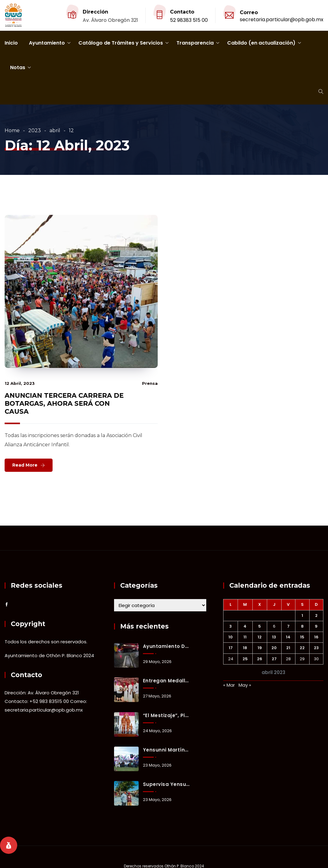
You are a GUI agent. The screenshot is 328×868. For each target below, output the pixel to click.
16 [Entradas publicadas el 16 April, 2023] (316, 637)
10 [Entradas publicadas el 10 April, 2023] (231, 637)
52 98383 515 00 (189, 20)
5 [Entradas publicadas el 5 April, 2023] (260, 626)
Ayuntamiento (47, 43)
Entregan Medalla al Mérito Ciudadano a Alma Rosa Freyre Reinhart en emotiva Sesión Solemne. (166, 681)
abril (55, 130)
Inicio (11, 43)
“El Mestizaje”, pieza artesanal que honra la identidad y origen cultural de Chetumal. (166, 715)
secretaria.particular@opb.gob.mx (282, 20)
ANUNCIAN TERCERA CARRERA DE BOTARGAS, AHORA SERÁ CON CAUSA (64, 403)
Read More (25, 465)
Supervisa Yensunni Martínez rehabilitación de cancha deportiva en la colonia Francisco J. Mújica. (166, 784)
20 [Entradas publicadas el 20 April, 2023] (274, 648)
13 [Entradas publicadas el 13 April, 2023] (274, 637)
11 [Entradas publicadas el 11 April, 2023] (245, 637)
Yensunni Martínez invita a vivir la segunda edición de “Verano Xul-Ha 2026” (166, 750)
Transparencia (195, 43)
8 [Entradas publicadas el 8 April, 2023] (302, 626)
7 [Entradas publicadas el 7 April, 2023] (288, 626)
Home (12, 130)
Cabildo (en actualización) (261, 43)
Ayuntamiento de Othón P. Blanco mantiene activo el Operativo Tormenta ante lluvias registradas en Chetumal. (166, 646)
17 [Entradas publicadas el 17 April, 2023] (231, 648)
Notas (18, 67)
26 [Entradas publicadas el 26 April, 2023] (260, 659)
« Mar (229, 685)
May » (245, 685)
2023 (35, 130)
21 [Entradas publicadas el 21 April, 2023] (288, 648)
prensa (150, 383)
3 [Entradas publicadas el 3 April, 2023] (231, 626)
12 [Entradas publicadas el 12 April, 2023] (260, 637)
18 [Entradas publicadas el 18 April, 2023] (245, 648)
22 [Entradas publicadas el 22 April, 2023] (302, 648)
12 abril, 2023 (20, 383)
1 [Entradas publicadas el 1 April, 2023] (302, 615)
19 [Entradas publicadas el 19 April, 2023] (260, 648)
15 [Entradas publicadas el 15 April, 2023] (302, 637)
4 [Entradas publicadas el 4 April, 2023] (245, 626)
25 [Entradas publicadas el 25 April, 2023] (245, 659)
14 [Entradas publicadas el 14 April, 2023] (288, 637)
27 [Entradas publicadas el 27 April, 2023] (274, 659)
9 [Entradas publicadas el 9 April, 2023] (316, 626)
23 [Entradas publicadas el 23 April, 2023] (316, 648)
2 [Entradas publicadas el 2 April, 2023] (316, 615)
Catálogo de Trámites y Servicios (121, 43)
